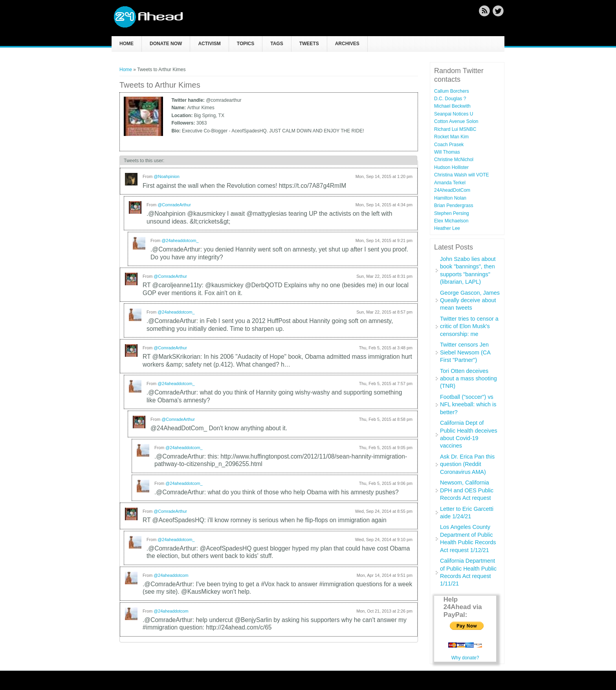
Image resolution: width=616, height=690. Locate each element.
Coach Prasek (449, 145)
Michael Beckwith (452, 106)
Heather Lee (447, 228)
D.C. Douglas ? (450, 99)
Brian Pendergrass (454, 206)
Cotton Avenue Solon (456, 121)
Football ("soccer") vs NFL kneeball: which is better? (468, 405)
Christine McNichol (454, 160)
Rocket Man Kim (451, 137)
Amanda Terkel (450, 183)
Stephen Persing (452, 213)
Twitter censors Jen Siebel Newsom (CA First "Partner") (465, 352)
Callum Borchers (452, 91)
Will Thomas (447, 152)
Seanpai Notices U (454, 114)
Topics (246, 44)
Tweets (309, 44)
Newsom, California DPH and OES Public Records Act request (467, 490)
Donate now (166, 44)
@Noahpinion (167, 176)
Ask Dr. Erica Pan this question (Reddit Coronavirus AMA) (467, 464)
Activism (209, 44)
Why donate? (465, 658)
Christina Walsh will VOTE (462, 175)
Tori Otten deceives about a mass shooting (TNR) (468, 379)
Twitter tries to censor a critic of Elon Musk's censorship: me (469, 326)
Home (126, 44)
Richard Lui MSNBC (455, 129)
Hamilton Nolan (450, 198)
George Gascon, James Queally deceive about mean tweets (470, 300)
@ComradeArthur (174, 205)
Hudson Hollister (451, 167)
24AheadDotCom (452, 190)
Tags (277, 44)
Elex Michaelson (451, 221)
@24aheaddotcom (171, 575)
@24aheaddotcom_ (180, 240)
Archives (347, 44)
